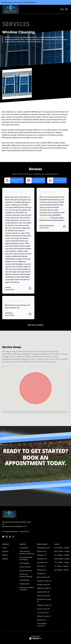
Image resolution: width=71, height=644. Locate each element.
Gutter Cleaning (25, 567)
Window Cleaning (26, 571)
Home (4, 548)
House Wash (24, 548)
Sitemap (5, 559)
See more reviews (35, 325)
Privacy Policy (24, 532)
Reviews (5, 555)
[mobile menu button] (67, 9)
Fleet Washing (24, 580)
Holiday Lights (25, 584)
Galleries (5, 551)
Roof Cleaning (24, 563)
